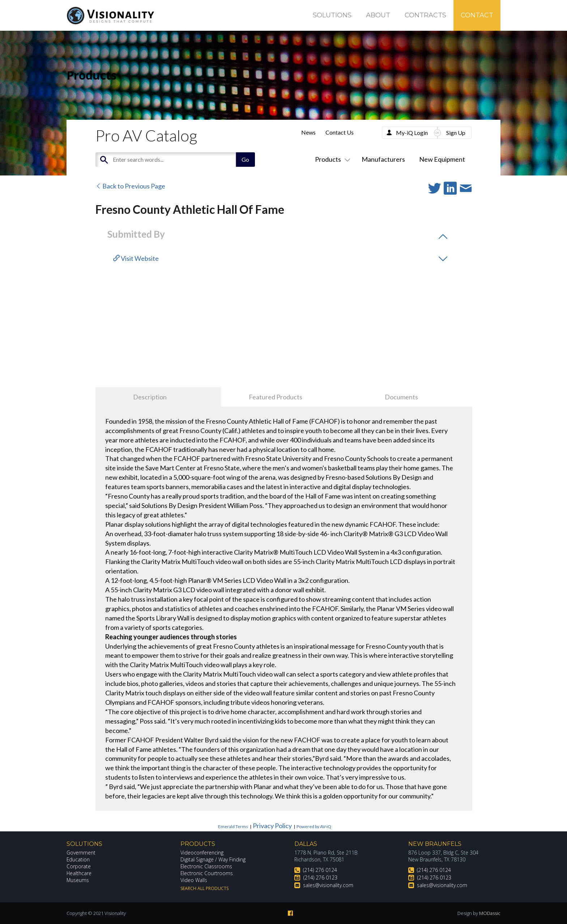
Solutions (332, 15)
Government (81, 853)
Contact (477, 15)
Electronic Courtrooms (207, 873)
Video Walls (194, 880)
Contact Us (340, 132)
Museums (78, 880)
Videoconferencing (202, 853)
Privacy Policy (272, 826)
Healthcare (79, 873)
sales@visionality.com (328, 885)
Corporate (79, 866)
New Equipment (442, 159)
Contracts (425, 15)
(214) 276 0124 (320, 870)
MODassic (490, 913)
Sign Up (456, 133)
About (378, 15)
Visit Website (136, 258)
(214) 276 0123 (320, 878)
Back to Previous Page (130, 186)
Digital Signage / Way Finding (213, 859)
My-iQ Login (412, 133)
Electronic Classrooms (206, 866)
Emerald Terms (233, 826)
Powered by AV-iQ (314, 826)
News (308, 132)
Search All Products (204, 888)
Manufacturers (383, 159)
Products (331, 159)
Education (78, 859)
